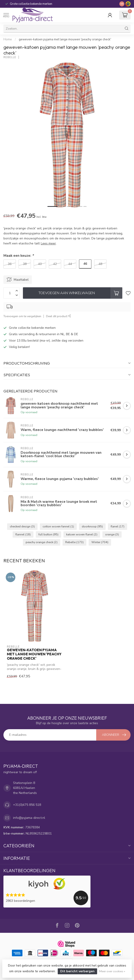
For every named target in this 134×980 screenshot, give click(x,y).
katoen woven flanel (82, 534)
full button (48, 534)
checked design (22, 526)
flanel (118, 526)
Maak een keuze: (19, 255)
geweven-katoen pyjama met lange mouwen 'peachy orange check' (65, 39)
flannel (23, 534)
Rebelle (10, 57)
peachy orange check (42, 542)
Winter (100, 542)
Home (8, 39)
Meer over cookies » (112, 971)
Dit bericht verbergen (77, 971)
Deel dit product (59, 316)
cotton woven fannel (58, 526)
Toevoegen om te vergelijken (22, 316)
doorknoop (92, 526)
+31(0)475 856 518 (27, 805)
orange (112, 534)
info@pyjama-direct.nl (29, 818)
